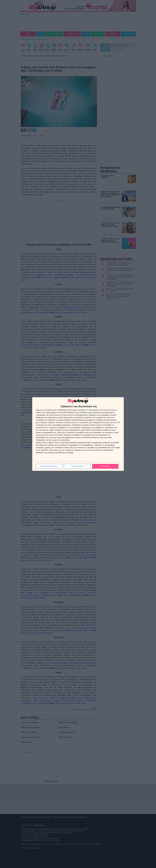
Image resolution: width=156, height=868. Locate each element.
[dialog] (78, 434)
